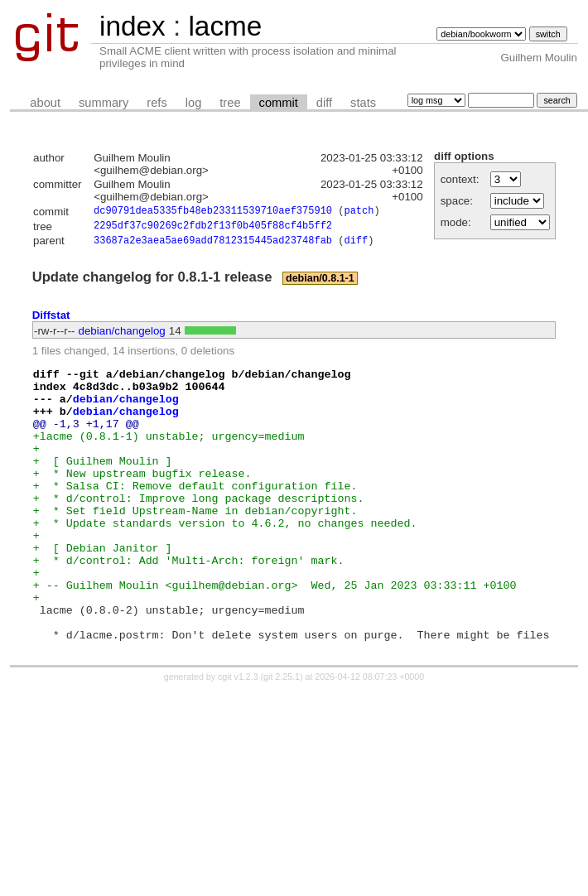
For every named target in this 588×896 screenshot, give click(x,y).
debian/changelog (122, 335)
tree (230, 103)
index (133, 26)
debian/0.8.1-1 (320, 282)
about (45, 103)
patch (359, 212)
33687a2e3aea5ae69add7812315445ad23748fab (213, 245)
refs (157, 103)
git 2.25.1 (282, 735)
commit (279, 103)
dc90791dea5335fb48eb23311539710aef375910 (213, 212)
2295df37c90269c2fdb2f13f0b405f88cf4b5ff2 (213, 228)
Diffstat (51, 319)
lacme (225, 26)
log (194, 103)
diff (324, 103)
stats (363, 103)
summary (104, 103)
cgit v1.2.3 (238, 735)
